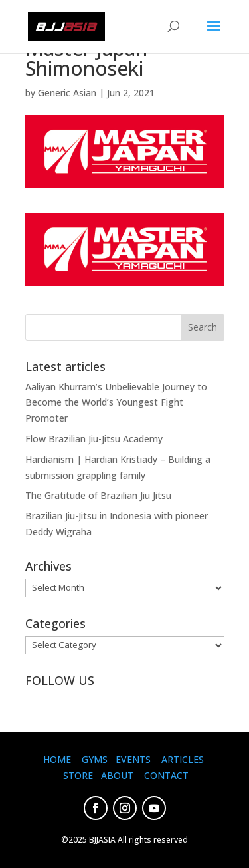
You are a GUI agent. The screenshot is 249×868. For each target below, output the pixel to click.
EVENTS (133, 759)
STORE (78, 775)
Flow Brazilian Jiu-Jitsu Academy (94, 439)
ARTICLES (183, 759)
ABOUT (117, 775)
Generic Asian (67, 93)
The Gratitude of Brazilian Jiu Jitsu (98, 495)
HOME (57, 759)
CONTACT (166, 775)
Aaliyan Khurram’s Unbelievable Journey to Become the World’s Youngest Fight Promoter (116, 403)
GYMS (95, 759)
